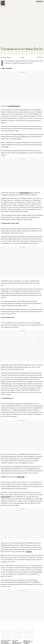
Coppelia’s (29, 552)
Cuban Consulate (5, 497)
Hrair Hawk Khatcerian (14, 106)
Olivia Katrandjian (7, 58)
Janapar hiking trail (25, 193)
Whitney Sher (21, 477)
